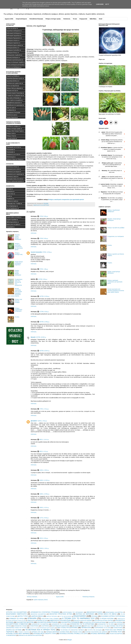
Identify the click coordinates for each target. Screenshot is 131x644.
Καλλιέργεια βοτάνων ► (13, 48)
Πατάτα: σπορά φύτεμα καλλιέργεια (18, 273)
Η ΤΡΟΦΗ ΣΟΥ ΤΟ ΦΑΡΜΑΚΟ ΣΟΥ (78, 618)
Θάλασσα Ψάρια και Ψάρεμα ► (15, 159)
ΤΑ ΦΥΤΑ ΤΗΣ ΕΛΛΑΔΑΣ (95, 630)
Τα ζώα (75, 19)
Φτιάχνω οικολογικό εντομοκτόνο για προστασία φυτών (66, 199)
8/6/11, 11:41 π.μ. (44, 440)
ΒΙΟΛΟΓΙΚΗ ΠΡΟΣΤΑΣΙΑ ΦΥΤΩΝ (61, 614)
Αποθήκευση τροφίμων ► (14, 126)
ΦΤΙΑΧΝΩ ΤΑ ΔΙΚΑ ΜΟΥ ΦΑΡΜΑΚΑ (18, 634)
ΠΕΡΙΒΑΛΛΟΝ (86, 628)
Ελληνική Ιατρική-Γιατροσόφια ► (15, 93)
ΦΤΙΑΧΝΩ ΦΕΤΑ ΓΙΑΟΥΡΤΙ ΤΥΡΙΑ (45, 634)
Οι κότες (17, 317)
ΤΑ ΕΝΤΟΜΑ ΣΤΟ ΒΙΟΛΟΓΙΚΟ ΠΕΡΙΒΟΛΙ (72, 630)
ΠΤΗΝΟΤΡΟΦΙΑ (118, 628)
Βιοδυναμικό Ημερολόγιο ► (14, 36)
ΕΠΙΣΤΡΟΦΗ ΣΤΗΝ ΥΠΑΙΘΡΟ (50, 619)
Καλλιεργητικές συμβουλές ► (14, 55)
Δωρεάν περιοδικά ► (12, 220)
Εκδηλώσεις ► (11, 191)
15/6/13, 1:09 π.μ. (44, 548)
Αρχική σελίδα (9, 19)
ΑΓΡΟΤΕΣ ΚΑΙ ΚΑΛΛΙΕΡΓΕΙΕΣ (16, 612)
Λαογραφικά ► (11, 227)
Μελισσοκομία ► (11, 157)
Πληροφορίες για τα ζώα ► (14, 147)
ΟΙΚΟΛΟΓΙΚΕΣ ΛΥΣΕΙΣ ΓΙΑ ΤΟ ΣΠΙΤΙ (16, 628)
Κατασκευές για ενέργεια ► (14, 172)
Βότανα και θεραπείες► (13, 86)
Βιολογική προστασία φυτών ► (15, 60)
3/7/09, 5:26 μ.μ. (44, 216)
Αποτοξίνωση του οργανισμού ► (15, 105)
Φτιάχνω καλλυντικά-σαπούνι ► (15, 181)
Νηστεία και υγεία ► (12, 115)
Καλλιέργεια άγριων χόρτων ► (15, 45)
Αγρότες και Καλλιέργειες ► (14, 67)
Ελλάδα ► (9, 196)
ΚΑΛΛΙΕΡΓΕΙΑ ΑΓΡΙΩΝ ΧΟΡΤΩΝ (104, 621)
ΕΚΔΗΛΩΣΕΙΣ (80, 616)
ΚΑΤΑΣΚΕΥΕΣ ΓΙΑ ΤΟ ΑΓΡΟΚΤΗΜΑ (82, 624)
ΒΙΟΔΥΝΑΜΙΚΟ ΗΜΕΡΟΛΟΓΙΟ (16, 614)
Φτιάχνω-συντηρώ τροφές (53, 19)
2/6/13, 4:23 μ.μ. (44, 538)
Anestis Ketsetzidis (36, 252)
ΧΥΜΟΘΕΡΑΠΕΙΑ (11, 635)
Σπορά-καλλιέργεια (21, 19)
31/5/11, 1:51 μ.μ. (42, 421)
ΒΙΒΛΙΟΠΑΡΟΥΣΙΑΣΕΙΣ (94, 612)
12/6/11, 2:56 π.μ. (44, 470)
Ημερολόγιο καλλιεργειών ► (14, 31)
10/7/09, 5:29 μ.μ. (43, 279)
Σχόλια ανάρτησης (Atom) (41, 600)
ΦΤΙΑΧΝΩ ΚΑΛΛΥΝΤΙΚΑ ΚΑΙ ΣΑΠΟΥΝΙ (96, 632)
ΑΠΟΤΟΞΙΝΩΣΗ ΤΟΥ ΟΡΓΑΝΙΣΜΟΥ (73, 612)
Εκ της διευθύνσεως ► (13, 208)
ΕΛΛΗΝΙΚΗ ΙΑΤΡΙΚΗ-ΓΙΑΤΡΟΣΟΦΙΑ (113, 616)
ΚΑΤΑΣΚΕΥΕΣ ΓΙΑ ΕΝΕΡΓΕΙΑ (40, 624)
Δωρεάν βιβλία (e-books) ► (14, 217)
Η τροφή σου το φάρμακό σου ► (15, 95)
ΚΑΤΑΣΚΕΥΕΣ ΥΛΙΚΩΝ (20, 626)
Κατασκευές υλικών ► (13, 177)
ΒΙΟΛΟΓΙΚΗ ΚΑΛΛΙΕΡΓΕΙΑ (38, 614)
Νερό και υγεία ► (11, 108)
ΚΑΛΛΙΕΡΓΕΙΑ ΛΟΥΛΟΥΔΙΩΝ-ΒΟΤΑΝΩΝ (94, 622)
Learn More (100, 4)
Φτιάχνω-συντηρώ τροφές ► (14, 129)
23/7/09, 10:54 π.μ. (45, 351)
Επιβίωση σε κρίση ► (12, 201)
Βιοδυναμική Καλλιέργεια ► (14, 33)
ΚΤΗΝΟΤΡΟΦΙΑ (34, 626)
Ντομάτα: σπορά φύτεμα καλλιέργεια (18, 237)
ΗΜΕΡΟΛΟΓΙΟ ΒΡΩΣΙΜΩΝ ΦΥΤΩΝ (37, 621)
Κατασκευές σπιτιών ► (13, 167)
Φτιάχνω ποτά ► (11, 133)
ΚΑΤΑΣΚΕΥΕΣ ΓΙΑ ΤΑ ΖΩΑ (59, 624)
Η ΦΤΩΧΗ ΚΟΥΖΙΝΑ (107, 619)
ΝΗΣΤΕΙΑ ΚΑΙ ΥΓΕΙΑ (102, 626)
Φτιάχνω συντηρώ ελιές (19, 254)
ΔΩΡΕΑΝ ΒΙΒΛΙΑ (37, 616)
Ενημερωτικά (83, 19)
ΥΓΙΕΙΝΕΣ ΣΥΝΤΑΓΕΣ (24, 632)
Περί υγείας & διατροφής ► (14, 98)
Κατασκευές (67, 19)
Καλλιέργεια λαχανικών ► (13, 43)
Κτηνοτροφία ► (11, 152)
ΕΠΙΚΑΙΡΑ (32, 618)
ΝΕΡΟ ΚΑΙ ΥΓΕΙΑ (89, 626)
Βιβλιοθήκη (93, 19)
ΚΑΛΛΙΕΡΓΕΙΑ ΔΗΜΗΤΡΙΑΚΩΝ (47, 622)
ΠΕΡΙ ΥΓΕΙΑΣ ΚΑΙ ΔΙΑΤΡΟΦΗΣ (67, 628)
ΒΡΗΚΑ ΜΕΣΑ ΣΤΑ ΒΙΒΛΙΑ (107, 614)
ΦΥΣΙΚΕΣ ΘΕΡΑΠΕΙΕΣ (99, 634)
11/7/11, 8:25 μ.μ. (44, 518)
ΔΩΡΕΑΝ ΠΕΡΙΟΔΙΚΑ (52, 616)
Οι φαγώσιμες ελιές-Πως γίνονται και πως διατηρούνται (19, 282)
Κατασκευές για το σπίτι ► (14, 169)
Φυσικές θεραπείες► (12, 117)
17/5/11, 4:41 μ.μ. (44, 409)
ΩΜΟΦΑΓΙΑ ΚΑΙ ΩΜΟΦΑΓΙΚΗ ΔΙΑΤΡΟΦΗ (30, 635)
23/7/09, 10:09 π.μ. (41, 337)
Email (101, 19)
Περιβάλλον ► (10, 199)
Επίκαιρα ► (10, 189)
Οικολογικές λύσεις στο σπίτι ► (15, 179)
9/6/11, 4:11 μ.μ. (44, 451)
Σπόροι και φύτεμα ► (12, 28)
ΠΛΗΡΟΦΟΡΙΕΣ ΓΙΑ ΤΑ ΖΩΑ (102, 628)
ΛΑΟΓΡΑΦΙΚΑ (45, 626)
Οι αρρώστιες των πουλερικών (116, 236)
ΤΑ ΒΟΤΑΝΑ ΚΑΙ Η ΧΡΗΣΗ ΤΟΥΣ (40, 630)
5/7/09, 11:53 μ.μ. (47, 252)
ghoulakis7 (34, 421)
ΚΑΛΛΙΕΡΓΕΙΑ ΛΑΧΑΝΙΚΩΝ (70, 622)
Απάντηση (34, 233)
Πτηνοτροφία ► (11, 150)
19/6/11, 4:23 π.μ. (44, 507)
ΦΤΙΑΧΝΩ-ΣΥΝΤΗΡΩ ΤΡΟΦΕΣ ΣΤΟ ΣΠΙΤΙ (73, 634)
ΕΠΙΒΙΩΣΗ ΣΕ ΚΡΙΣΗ (17, 619)
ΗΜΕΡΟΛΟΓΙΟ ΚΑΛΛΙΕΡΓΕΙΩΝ (41, 205)
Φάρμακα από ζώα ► (12, 91)
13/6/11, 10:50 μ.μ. (44, 494)
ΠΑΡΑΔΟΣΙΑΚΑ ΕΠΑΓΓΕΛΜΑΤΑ (47, 628)
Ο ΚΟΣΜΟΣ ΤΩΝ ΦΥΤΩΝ (116, 626)
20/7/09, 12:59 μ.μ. (44, 322)
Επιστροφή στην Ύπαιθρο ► (14, 204)
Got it (107, 4)
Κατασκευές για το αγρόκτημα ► (15, 174)
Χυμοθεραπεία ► (11, 110)
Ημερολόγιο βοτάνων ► (13, 81)
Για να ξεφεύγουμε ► (12, 206)
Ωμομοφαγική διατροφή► (13, 112)
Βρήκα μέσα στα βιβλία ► (14, 225)
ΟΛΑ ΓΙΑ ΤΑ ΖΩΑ (33, 628)
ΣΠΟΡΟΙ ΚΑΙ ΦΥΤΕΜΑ (14, 630)
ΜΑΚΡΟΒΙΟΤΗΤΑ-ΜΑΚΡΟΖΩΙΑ (61, 626)
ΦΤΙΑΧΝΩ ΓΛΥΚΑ (77, 632)
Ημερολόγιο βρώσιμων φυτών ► (15, 78)
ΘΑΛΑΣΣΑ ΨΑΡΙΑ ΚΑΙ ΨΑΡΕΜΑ (83, 621)
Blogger (70, 640)
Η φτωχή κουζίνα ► (12, 138)
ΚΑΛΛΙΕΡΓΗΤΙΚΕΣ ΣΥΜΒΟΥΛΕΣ (17, 624)
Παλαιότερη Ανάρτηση (88, 597)
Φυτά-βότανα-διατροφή (36, 19)
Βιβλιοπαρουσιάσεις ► (13, 222)
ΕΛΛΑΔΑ (95, 616)
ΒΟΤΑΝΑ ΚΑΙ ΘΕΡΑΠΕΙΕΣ (85, 614)
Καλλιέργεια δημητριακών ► (14, 38)
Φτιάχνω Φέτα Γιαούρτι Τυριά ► (15, 131)
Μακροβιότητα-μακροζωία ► (14, 103)
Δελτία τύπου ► (11, 194)
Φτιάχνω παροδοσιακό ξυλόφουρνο (18, 310)
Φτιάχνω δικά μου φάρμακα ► (15, 88)
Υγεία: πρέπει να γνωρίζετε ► (15, 100)
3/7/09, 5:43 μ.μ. (44, 238)
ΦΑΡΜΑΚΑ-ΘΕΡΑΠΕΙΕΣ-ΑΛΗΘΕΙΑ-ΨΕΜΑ (58, 632)
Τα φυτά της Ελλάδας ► (13, 76)
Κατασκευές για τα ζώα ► (13, 154)
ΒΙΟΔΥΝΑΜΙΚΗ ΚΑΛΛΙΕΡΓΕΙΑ (114, 612)
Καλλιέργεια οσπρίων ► (13, 40)
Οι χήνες (110, 263)
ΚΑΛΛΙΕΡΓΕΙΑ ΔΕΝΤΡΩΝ (25, 622)
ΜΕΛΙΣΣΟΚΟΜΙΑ (77, 626)
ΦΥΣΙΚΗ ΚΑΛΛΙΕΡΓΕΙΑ (116, 634)
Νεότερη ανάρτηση (32, 597)
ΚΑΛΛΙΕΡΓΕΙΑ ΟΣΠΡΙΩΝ (115, 622)
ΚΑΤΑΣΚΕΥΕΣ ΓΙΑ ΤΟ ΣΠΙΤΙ (106, 624)
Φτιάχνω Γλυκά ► (11, 136)
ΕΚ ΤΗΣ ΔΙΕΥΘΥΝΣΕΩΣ (65, 616)
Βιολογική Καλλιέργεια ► (13, 57)
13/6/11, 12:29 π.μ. (45, 480)
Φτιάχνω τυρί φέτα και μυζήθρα (18, 301)
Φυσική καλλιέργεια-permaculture (16, 65)
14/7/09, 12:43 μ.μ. (44, 296)
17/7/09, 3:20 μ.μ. (44, 312)
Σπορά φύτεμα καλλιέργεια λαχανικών (19, 263)
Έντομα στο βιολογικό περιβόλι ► (16, 62)
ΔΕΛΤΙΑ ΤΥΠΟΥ (23, 616)
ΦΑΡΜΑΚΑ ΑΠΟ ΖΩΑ (38, 632)
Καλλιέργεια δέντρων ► (13, 53)
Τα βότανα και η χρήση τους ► (15, 83)
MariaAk (33, 337)
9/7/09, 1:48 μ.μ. (44, 269)
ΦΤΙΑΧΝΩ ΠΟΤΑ (116, 632)
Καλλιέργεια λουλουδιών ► (14, 50)
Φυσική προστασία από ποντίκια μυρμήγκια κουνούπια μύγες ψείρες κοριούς (116, 291)
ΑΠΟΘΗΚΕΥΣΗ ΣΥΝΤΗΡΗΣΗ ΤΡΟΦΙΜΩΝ (45, 612)
